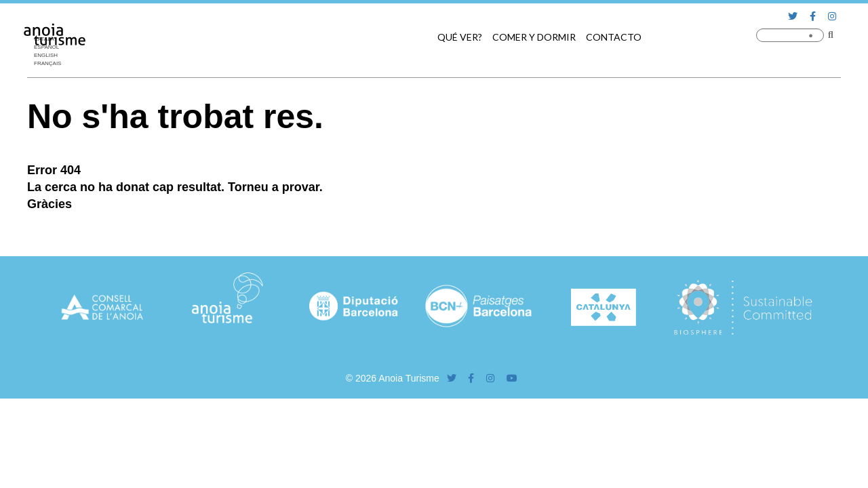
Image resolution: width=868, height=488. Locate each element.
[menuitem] (51, 39)
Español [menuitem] (46, 47)
